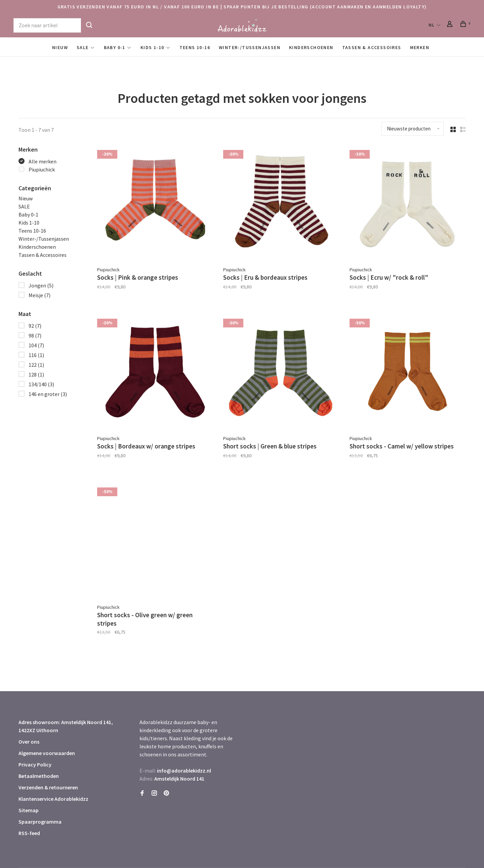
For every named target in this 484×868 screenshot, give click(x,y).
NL (432, 25)
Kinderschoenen (311, 47)
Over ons (29, 719)
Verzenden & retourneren (48, 765)
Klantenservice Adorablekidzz (53, 776)
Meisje (39, 295)
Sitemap (29, 788)
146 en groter (48, 394)
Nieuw (60, 47)
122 (36, 365)
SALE (83, 47)
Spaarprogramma (40, 799)
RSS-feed (29, 811)
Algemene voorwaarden (47, 731)
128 (36, 374)
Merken (420, 47)
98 (35, 336)
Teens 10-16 (195, 47)
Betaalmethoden (39, 753)
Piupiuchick (42, 169)
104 (36, 345)
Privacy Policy (35, 742)
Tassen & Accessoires (372, 47)
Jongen (41, 285)
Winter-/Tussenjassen (250, 47)
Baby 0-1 (115, 47)
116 (36, 355)
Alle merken (43, 161)
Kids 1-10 (152, 47)
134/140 (41, 384)
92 (35, 326)
